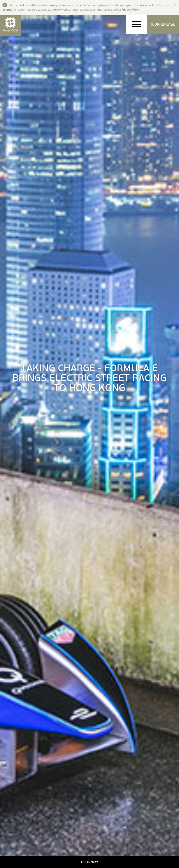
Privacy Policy (130, 9)
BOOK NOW (89, 862)
